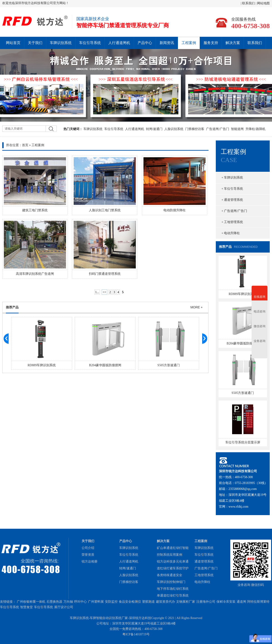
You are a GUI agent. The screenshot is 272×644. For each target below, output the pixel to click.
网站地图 (263, 3)
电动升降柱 (202, 582)
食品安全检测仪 (130, 602)
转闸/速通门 (154, 129)
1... (97, 292)
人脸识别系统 (174, 129)
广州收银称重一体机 (31, 602)
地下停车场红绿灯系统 (173, 589)
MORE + (197, 307)
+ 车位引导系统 (232, 189)
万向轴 (68, 602)
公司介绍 (88, 548)
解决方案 (233, 43)
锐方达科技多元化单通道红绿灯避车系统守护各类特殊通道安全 (173, 568)
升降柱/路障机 (255, 129)
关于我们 (35, 43)
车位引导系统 (90, 43)
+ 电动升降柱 (231, 233)
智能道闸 (237, 129)
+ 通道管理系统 (232, 200)
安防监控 (111, 602)
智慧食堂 (27, 607)
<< (104, 292)
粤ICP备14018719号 (136, 634)
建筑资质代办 (165, 602)
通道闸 (241, 602)
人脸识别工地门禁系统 (105, 210)
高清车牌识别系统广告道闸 (35, 274)
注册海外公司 (206, 602)
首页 (25, 145)
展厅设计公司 (64, 607)
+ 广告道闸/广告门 (234, 211)
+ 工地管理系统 (232, 222)
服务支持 (211, 43)
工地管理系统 (204, 575)
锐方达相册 (90, 562)
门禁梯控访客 (195, 129)
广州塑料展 (96, 602)
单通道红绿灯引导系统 (173, 596)
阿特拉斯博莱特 (258, 602)
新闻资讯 (167, 43)
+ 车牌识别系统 (232, 178)
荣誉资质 (88, 555)
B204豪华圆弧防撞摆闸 (105, 365)
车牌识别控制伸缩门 (171, 582)
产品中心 (145, 43)
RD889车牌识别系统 (42, 365)
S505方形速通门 (169, 365)
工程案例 (189, 43)
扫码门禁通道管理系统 (105, 274)
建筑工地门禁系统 (35, 210)
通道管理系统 (204, 562)
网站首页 (13, 43)
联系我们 (249, 3)
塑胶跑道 (148, 602)
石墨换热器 (54, 602)
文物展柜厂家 (186, 602)
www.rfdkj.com (238, 507)
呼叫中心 (80, 602)
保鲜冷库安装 (226, 602)
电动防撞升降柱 (175, 210)
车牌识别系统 (61, 43)
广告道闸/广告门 (218, 129)
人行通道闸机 (119, 43)
